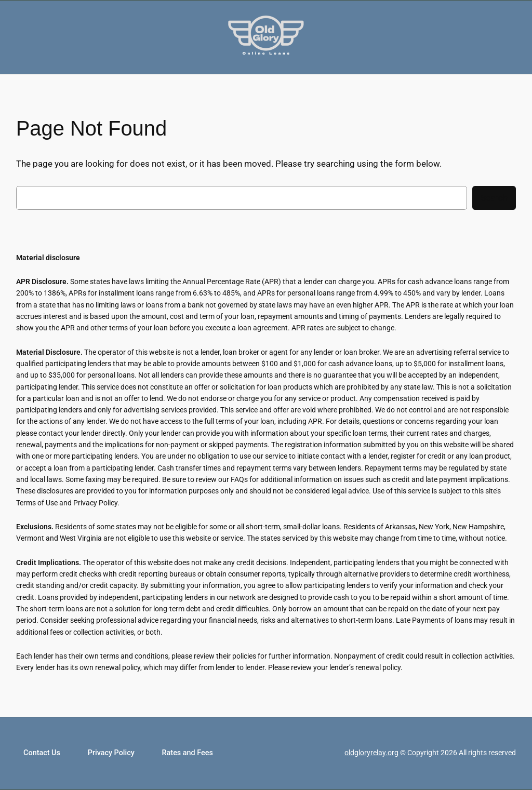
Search (494, 198)
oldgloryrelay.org (371, 753)
